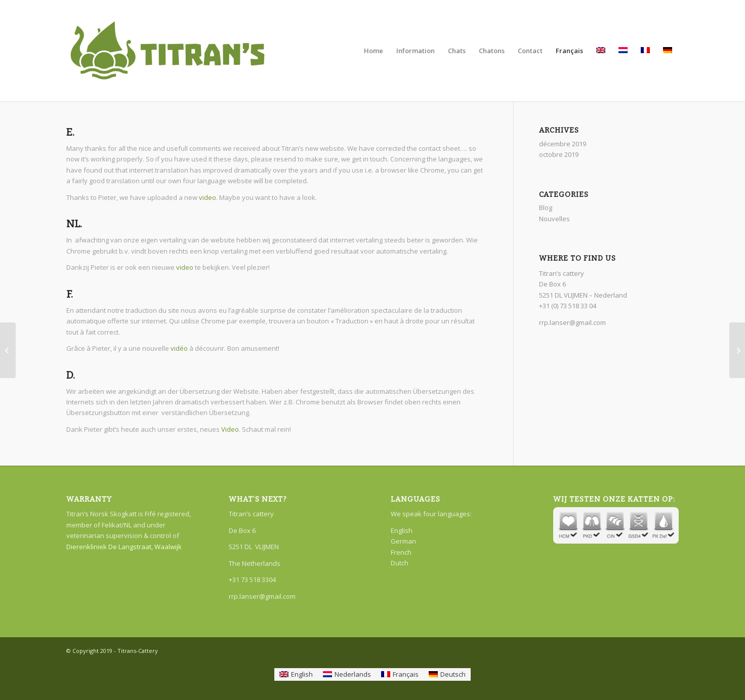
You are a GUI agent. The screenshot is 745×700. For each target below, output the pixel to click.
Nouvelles (554, 219)
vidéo (179, 348)
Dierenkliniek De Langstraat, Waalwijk (124, 547)
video (208, 197)
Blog (546, 208)
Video (230, 429)
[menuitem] (296, 674)
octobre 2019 (559, 154)
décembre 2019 (563, 144)
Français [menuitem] (406, 674)
